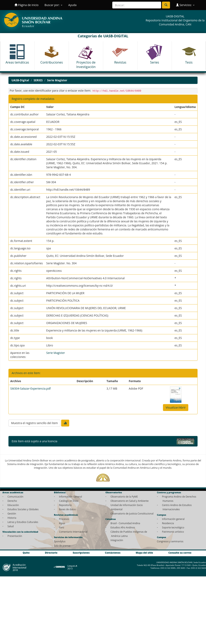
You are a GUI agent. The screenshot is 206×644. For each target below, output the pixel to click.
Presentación (15, 536)
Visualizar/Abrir (176, 407)
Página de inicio (26, 5)
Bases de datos (67, 509)
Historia (12, 518)
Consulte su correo (180, 553)
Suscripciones (81, 553)
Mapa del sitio (144, 553)
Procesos (64, 519)
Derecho (12, 501)
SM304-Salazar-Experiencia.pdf (30, 388)
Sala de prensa (62, 546)
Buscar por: (53, 5)
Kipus (62, 523)
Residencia (168, 523)
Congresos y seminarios (170, 541)
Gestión (12, 513)
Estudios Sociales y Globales (23, 509)
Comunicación (15, 497)
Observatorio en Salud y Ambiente (129, 501)
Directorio (51, 553)
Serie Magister (57, 80)
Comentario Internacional (73, 532)
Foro (61, 527)
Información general (173, 519)
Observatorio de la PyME (124, 497)
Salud (11, 526)
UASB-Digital (20, 80)
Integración (117, 540)
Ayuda (73, 5)
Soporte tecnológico (173, 527)
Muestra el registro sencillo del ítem (34, 423)
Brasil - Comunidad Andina (125, 523)
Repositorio (65, 505)
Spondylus (60, 541)
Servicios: (185, 5)
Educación (13, 505)
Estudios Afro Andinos (123, 527)
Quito (26, 553)
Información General (70, 497)
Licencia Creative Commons (76, 441)
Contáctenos (113, 553)
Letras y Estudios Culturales (23, 522)
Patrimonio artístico (173, 532)
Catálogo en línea (68, 501)
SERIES (38, 80)
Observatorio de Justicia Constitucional (132, 513)
